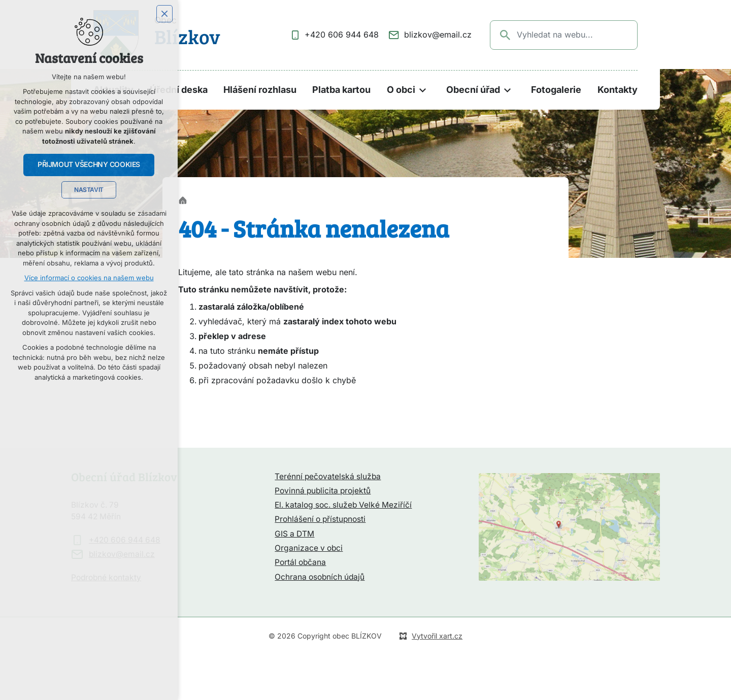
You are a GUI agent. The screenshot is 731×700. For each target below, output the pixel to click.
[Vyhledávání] (506, 35)
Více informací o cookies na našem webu (89, 278)
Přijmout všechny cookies (89, 164)
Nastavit (89, 190)
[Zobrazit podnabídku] (423, 90)
